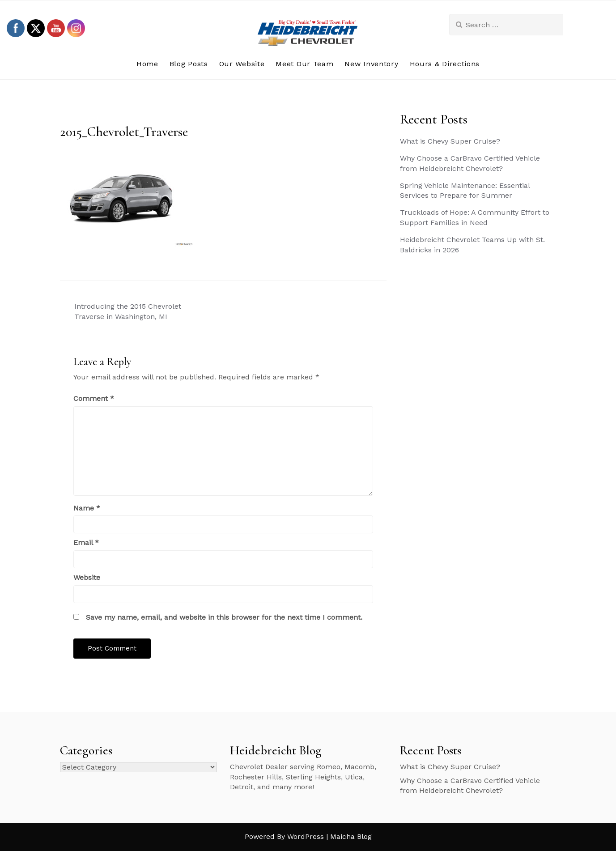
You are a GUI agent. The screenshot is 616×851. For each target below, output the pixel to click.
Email (86, 543)
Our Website (242, 64)
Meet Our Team (304, 64)
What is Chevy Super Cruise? (450, 141)
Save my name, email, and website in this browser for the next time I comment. (224, 617)
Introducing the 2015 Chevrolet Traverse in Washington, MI (128, 311)
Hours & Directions (445, 64)
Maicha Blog (351, 836)
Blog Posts (189, 64)
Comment (94, 398)
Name (87, 508)
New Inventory (371, 64)
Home (147, 64)
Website (87, 577)
